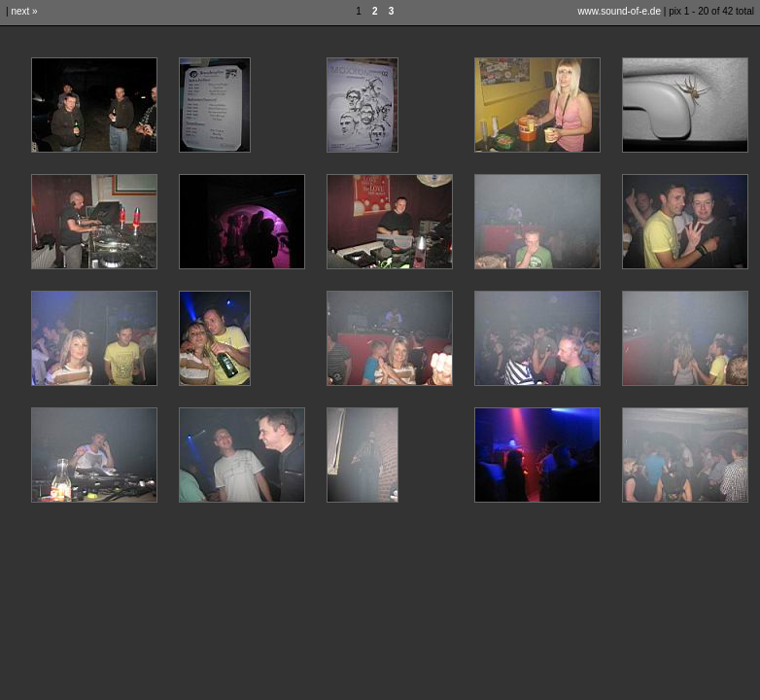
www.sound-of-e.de (619, 11)
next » (24, 11)
